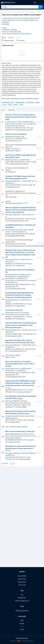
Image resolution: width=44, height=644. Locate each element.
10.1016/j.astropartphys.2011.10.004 (18, 221)
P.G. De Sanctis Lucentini (21, 18)
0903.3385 (30, 334)
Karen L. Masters (28, 230)
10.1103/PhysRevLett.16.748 (13, 141)
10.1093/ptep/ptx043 (14, 422)
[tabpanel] (22, 289)
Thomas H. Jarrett (10, 232)
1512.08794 (30, 440)
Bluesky (22, 624)
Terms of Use (22, 585)
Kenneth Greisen (10, 137)
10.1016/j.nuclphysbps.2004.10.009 (15, 377)
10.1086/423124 (20, 319)
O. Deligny (8, 416)
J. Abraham (25, 181)
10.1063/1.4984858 (21, 407)
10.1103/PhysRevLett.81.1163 (24, 130)
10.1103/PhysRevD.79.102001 (14, 336)
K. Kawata (21, 416)
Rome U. (11, 18)
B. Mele (23, 260)
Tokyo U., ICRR (16, 122)
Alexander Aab (26, 453)
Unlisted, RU (33, 18)
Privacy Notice (22, 582)
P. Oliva (29, 281)
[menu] (34, 3)
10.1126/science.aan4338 (23, 459)
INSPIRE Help (22, 598)
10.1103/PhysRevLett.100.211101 (17, 351)
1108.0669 (32, 234)
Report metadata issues (22, 601)
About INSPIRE (22, 576)
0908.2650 (8, 392)
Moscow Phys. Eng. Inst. (14, 20)
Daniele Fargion (10, 160)
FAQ (22, 595)
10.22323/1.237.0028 (14, 442)
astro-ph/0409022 (10, 375)
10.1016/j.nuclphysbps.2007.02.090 (15, 289)
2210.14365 (10, 32)
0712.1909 (32, 349)
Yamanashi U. (19, 124)
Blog (22, 621)
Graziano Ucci (28, 436)
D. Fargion (5, 18)
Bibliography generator (22, 611)
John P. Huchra (10, 230)
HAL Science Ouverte (13, 34)
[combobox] (24, 7)
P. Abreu (24, 215)
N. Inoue (26, 124)
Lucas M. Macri (19, 230)
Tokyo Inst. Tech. (16, 126)
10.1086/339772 (20, 306)
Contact (22, 630)
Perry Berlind (20, 232)
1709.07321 (9, 459)
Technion (8, 302)
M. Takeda (8, 122)
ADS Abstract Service (25, 34)
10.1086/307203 (20, 266)
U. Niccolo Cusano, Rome (16, 436)
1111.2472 (33, 219)
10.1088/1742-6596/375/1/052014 (18, 164)
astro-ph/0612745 (10, 287)
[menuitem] (35, 3)
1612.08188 (9, 407)
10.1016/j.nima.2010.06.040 (23, 392)
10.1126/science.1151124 (13, 187)
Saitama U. (33, 124)
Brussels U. (14, 418)
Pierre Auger (9, 181)
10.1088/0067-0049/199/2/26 (16, 236)
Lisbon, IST (30, 215)
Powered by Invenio (22, 638)
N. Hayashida (25, 122)
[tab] (7, 110)
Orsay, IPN (15, 416)
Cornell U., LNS (20, 137)
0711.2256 (29, 185)
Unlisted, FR (5, 22)
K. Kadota (8, 126)
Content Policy (22, 579)
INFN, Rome (26, 160)
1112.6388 (33, 162)
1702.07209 (30, 420)
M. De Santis (21, 315)
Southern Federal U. (30, 20)
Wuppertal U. (15, 403)
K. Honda (12, 124)
